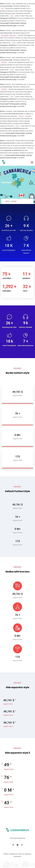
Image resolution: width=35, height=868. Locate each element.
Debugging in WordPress (8, 18)
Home (7, 201)
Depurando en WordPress (13, 128)
